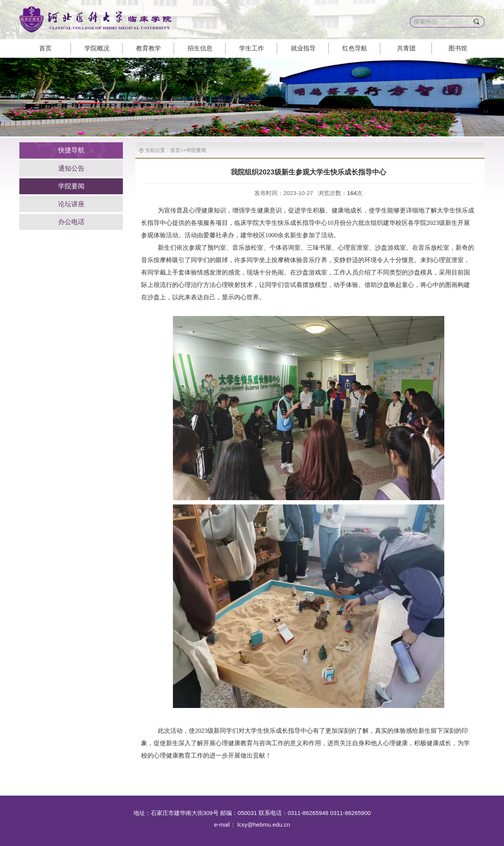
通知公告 (71, 168)
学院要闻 (71, 186)
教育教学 (148, 48)
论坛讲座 (71, 204)
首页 (45, 48)
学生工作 (252, 48)
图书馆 (458, 48)
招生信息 (200, 48)
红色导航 (355, 48)
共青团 (406, 48)
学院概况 (97, 48)
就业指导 (303, 48)
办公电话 (71, 222)
